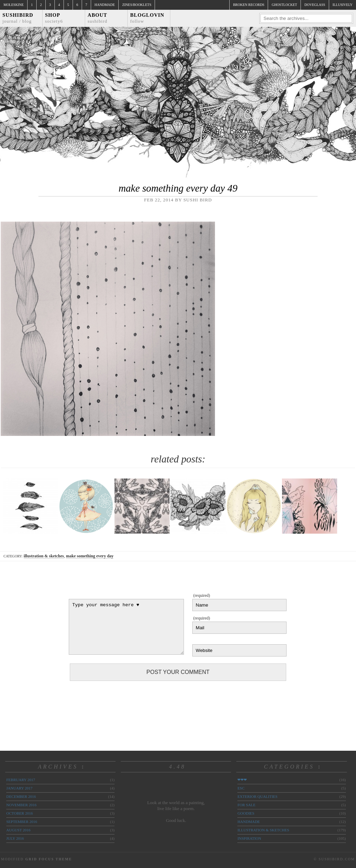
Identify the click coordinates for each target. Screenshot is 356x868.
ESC (241, 788)
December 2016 (21, 796)
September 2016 (22, 822)
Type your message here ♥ (126, 627)
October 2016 (20, 813)
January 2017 (19, 788)
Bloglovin (147, 18)
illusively (343, 5)
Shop (54, 18)
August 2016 (18, 830)
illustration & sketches (44, 556)
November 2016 (21, 805)
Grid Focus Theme (49, 859)
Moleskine (14, 5)
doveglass (315, 5)
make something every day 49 (178, 188)
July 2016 (15, 838)
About (98, 18)
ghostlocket (284, 5)
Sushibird (18, 18)
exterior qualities (257, 796)
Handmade (105, 5)
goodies (246, 813)
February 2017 (21, 780)
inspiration (249, 838)
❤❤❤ (242, 780)
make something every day (90, 556)
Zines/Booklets (137, 5)
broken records (249, 5)
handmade (249, 822)
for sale (246, 805)
